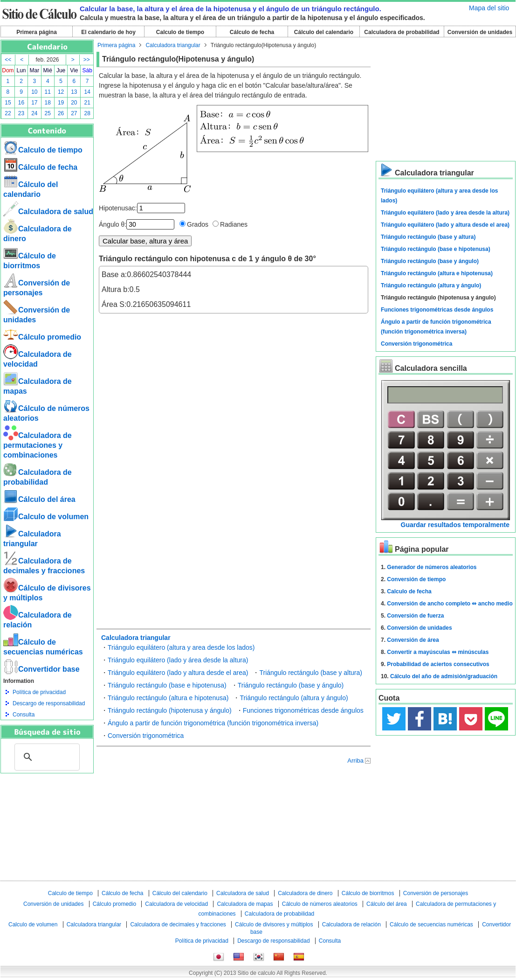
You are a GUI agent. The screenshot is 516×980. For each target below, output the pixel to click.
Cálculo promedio (42, 337)
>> (87, 60)
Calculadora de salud (48, 212)
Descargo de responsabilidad (49, 703)
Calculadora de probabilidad (402, 32)
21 (87, 103)
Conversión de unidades (480, 32)
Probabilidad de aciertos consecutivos (438, 664)
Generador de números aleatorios (432, 567)
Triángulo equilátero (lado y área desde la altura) (178, 660)
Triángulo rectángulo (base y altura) (311, 673)
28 (87, 113)
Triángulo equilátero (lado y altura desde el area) (178, 673)
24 (34, 113)
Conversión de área (413, 640)
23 (21, 113)
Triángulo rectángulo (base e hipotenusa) (167, 685)
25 (48, 113)
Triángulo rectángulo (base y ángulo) (291, 685)
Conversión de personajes (436, 893)
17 (34, 103)
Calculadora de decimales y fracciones (178, 924)
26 (61, 113)
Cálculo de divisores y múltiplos (274, 924)
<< (8, 60)
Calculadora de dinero (305, 893)
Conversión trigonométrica (146, 736)
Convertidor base (41, 669)
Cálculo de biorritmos (368, 893)
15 (8, 103)
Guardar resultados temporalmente (455, 525)
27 (74, 113)
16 (21, 103)
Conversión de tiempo (416, 579)
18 (48, 103)
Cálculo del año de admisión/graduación (444, 676)
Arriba (355, 761)
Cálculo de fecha (252, 32)
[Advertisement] (47, 825)
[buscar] (46, 757)
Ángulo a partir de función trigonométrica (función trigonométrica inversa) (213, 723)
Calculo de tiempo (180, 32)
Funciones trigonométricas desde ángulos (303, 710)
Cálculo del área (39, 499)
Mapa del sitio (489, 8)
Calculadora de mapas (245, 904)
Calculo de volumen (46, 517)
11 (48, 92)
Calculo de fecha (409, 591)
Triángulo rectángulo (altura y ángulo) (294, 698)
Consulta (24, 715)
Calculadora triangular (173, 45)
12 (61, 92)
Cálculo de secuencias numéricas (431, 924)
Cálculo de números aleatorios (320, 904)
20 (74, 103)
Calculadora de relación (351, 924)
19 (61, 103)
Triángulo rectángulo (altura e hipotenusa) (168, 698)
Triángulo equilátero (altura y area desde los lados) (181, 647)
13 (74, 92)
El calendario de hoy (108, 32)
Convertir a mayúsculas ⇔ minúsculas (438, 652)
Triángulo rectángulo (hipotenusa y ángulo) (170, 710)
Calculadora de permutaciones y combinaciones (38, 445)
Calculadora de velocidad (176, 904)
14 (87, 92)
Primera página (37, 32)
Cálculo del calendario (324, 32)
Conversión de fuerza (415, 616)
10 (34, 92)
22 (8, 113)
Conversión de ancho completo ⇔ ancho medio (450, 604)
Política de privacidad (39, 692)
